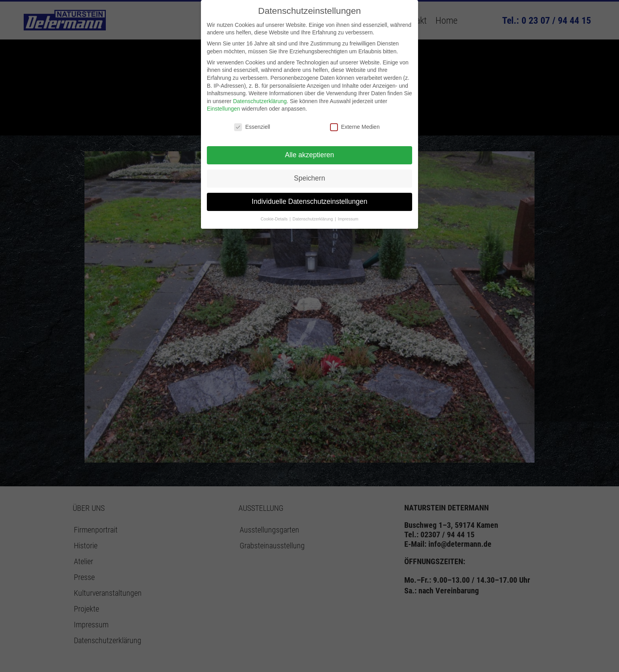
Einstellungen (223, 109)
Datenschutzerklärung (260, 101)
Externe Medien (355, 127)
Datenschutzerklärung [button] (313, 219)
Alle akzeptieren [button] (310, 155)
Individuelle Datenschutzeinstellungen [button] (310, 201)
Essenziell (252, 127)
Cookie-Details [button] (275, 219)
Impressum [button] (348, 219)
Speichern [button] (310, 178)
